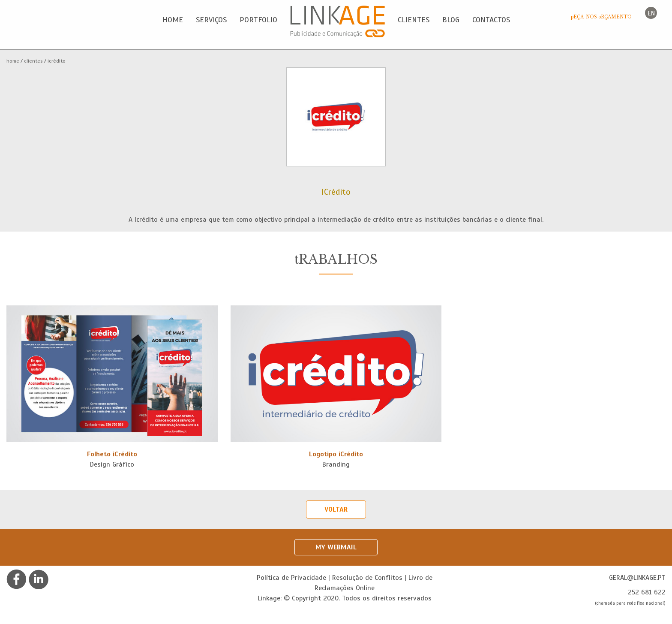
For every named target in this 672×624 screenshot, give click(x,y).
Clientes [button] (414, 20)
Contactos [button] (491, 20)
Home (13, 61)
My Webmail (336, 547)
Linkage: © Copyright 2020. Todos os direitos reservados (345, 598)
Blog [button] (451, 20)
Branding (336, 464)
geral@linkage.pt (637, 578)
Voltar (336, 509)
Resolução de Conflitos (367, 578)
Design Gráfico (112, 464)
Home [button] (173, 20)
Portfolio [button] (258, 20)
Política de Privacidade (291, 578)
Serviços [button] (211, 20)
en (651, 13)
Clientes (33, 61)
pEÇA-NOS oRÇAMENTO (601, 17)
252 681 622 (647, 592)
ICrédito (57, 61)
